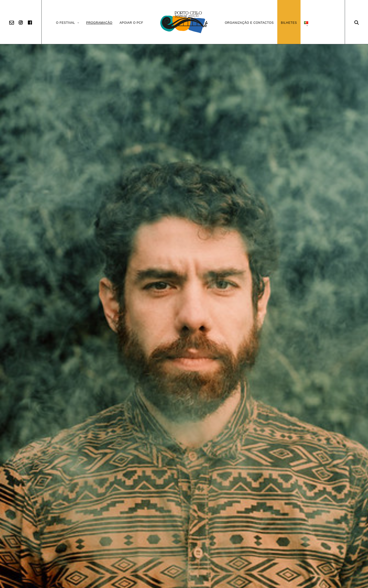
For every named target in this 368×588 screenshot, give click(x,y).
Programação (99, 23)
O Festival (67, 23)
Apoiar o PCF (131, 23)
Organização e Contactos (249, 23)
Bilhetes (289, 23)
